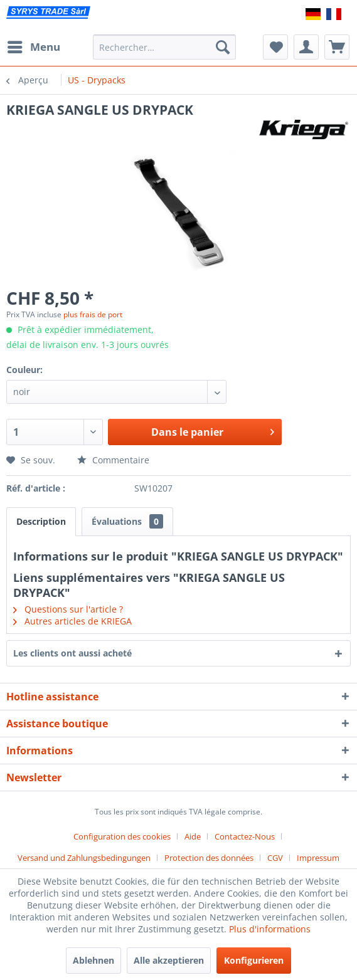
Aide (193, 836)
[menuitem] (33, 47)
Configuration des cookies (122, 836)
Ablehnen (93, 960)
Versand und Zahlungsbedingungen (84, 858)
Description (41, 521)
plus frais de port (93, 314)
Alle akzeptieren (169, 960)
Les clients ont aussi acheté (72, 653)
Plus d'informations (270, 929)
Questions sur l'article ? (68, 609)
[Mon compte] (306, 47)
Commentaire (113, 460)
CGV (275, 858)
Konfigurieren (254, 960)
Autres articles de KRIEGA (72, 621)
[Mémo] (275, 47)
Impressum (318, 858)
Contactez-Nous (245, 836)
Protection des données (209, 858)
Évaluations (127, 521)
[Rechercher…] (164, 47)
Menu (34, 45)
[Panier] (337, 47)
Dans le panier (213, 430)
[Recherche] (223, 47)
